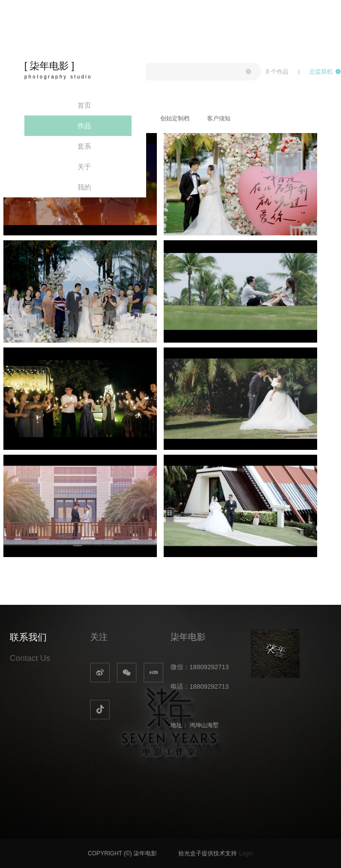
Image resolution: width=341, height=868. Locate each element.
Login (246, 853)
